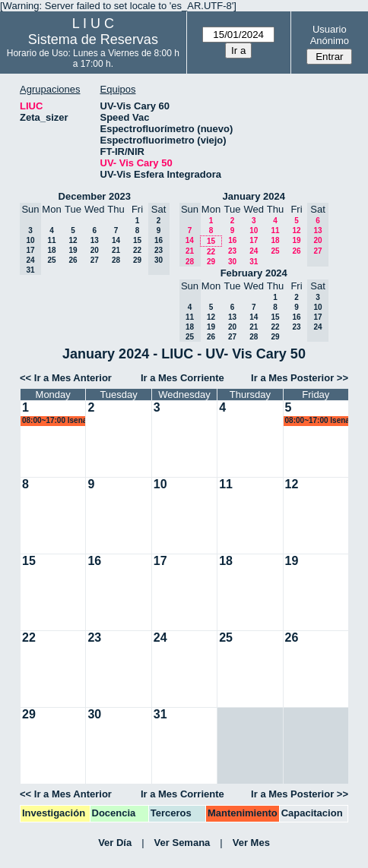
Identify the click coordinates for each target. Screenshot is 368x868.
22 (137, 250)
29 (137, 260)
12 (73, 240)
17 (254, 240)
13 (95, 240)
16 (232, 240)
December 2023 (95, 196)
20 (95, 250)
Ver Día (115, 843)
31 (254, 262)
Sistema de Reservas (93, 39)
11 (51, 240)
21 (116, 250)
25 (51, 260)
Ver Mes (251, 843)
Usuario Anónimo (330, 35)
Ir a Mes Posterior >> (300, 378)
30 (232, 262)
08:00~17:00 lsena (54, 420)
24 (254, 251)
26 (73, 260)
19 (73, 250)
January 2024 (254, 196)
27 (95, 260)
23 (232, 251)
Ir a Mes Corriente (182, 378)
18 (51, 250)
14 (116, 240)
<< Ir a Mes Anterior (66, 378)
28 (116, 260)
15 (137, 240)
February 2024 (254, 273)
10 (254, 230)
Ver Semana (182, 843)
